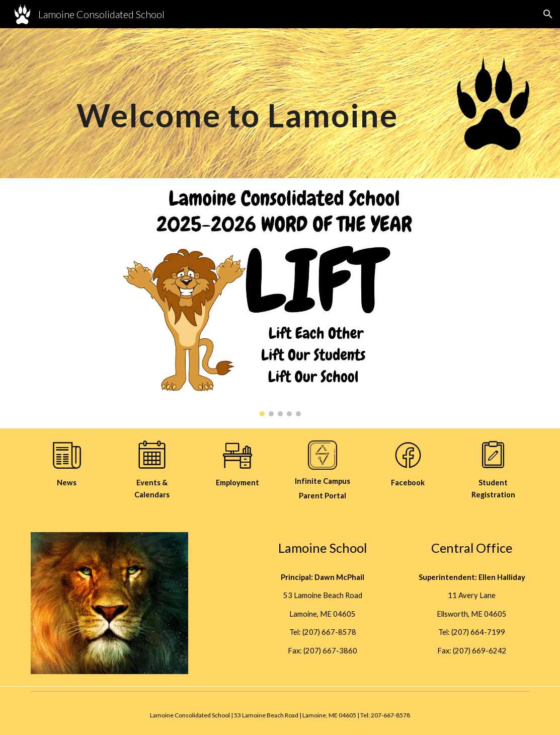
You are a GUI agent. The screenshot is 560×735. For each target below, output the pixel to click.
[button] (548, 14)
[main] (237, 96)
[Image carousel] (280, 303)
